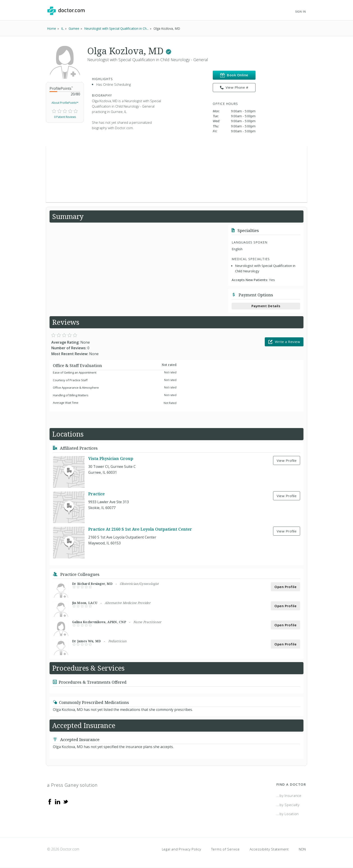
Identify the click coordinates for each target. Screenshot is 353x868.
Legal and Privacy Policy (182, 849)
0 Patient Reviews (65, 117)
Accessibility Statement (269, 849)
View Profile (287, 460)
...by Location (288, 814)
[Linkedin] (58, 801)
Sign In (301, 12)
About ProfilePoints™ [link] (65, 103)
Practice (96, 494)
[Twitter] (66, 801)
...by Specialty (288, 805)
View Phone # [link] (234, 88)
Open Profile (285, 587)
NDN (302, 849)
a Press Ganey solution (72, 785)
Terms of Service (225, 849)
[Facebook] (50, 801)
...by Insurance (289, 796)
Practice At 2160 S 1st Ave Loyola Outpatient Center (140, 529)
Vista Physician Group (111, 459)
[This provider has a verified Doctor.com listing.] (169, 51)
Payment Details (266, 306)
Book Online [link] (234, 75)
